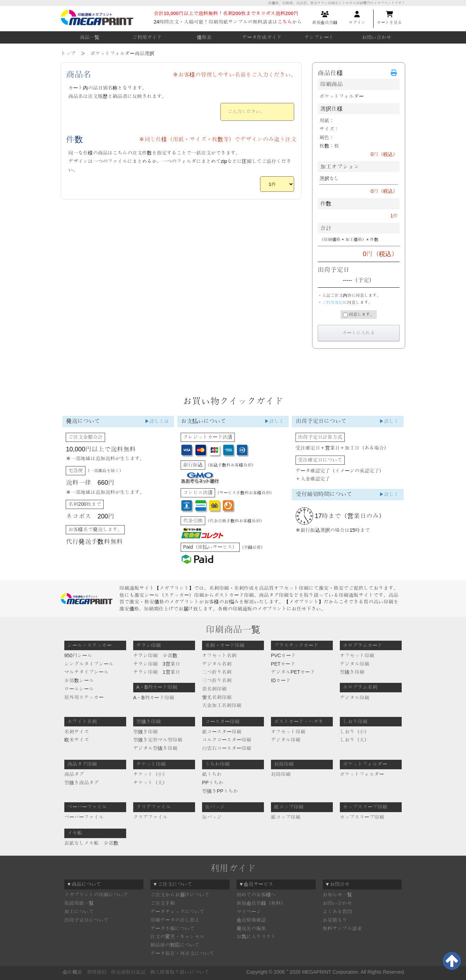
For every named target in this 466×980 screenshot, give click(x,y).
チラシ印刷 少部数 (155, 655)
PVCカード (283, 655)
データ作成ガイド (262, 37)
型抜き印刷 (352, 672)
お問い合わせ (376, 37)
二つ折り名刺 (217, 672)
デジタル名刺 (217, 664)
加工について (79, 912)
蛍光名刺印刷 (217, 697)
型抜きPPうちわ (220, 791)
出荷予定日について (86, 920)
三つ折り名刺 (217, 680)
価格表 (204, 37)
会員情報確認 (251, 920)
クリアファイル (150, 817)
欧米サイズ (77, 740)
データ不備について (173, 928)
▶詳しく (274, 421)
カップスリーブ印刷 (362, 817)
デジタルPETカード (293, 672)
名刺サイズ (77, 732)
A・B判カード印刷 (154, 698)
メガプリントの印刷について (96, 895)
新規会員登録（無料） (261, 903)
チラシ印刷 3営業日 (157, 664)
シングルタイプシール (89, 664)
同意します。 (358, 315)
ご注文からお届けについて (180, 895)
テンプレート (319, 37)
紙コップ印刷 (286, 817)
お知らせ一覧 (337, 895)
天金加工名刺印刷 (222, 705)
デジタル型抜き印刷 (155, 748)
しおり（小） (355, 732)
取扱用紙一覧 (79, 903)
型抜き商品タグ (82, 783)
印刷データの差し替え (175, 920)
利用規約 (97, 972)
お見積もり (335, 920)
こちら (285, 22)
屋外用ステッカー (84, 697)
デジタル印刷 (355, 664)
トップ (68, 53)
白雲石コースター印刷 (227, 748)
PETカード (283, 664)
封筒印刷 (281, 774)
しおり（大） (355, 740)
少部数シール (79, 680)
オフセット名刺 (219, 655)
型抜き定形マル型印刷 (158, 740)
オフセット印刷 (357, 655)
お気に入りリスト (256, 936)
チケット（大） (150, 783)
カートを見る (389, 18)
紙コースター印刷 (222, 732)
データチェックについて (177, 912)
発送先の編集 (251, 928)
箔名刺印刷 (214, 689)
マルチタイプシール (86, 672)
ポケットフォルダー (362, 774)
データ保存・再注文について (182, 953)
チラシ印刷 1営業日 (157, 672)
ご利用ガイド (147, 37)
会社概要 (72, 972)
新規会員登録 (325, 18)
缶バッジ (212, 817)
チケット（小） (150, 774)
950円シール (78, 655)
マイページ (249, 912)
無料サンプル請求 (342, 928)
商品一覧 (90, 37)
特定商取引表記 (128, 972)
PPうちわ (213, 783)
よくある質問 (337, 912)
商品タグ (74, 774)
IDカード (281, 680)
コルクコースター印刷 (227, 740)
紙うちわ (212, 774)
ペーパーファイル (84, 817)
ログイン (357, 18)
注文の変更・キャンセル (177, 936)
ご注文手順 (163, 903)
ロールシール (79, 689)
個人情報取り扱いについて (180, 972)
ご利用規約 (332, 302)
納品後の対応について (175, 945)
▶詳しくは (157, 421)
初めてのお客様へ (256, 895)
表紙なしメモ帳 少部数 (91, 843)
